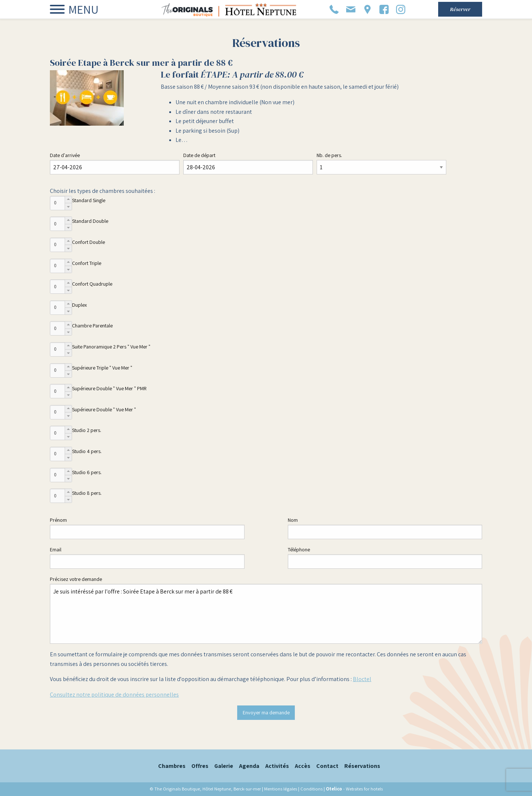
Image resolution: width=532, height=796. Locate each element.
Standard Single (89, 200)
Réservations (362, 766)
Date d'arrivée (65, 155)
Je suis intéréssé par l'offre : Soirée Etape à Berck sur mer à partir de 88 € (266, 614)
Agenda (249, 766)
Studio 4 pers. (87, 451)
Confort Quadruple (92, 284)
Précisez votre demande (76, 579)
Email (56, 550)
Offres (200, 766)
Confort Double (88, 242)
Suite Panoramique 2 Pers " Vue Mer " (111, 347)
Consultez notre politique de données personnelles (114, 695)
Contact (327, 766)
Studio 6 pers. (87, 472)
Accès (303, 766)
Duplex (79, 305)
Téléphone (299, 550)
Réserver (460, 9)
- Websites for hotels (354, 789)
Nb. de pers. (329, 155)
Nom (293, 520)
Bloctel (362, 679)
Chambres (172, 766)
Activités (277, 766)
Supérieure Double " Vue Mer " (104, 409)
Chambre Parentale (92, 326)
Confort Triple (87, 263)
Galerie (224, 766)
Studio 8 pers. (87, 493)
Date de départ (199, 155)
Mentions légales (281, 789)
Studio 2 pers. (87, 430)
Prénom (58, 520)
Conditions (311, 789)
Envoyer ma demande (266, 712)
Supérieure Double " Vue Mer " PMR (109, 388)
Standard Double (90, 221)
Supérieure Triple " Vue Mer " (102, 368)
